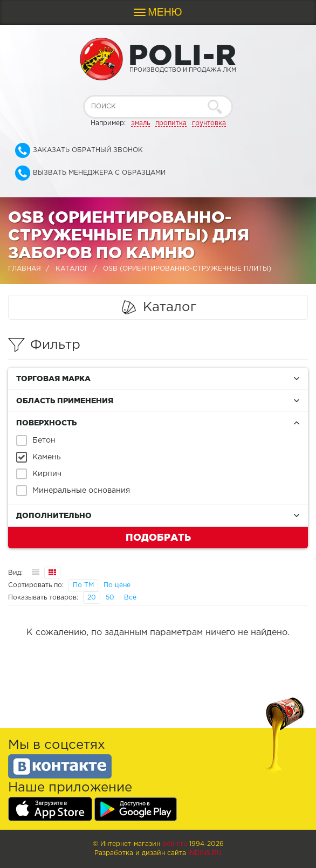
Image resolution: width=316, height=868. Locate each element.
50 (110, 598)
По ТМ (83, 585)
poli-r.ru (175, 844)
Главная (25, 269)
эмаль (140, 123)
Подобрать (158, 537)
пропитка (171, 123)
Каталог (72, 269)
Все (130, 598)
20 (92, 598)
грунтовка (209, 123)
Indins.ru (205, 853)
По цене (117, 585)
